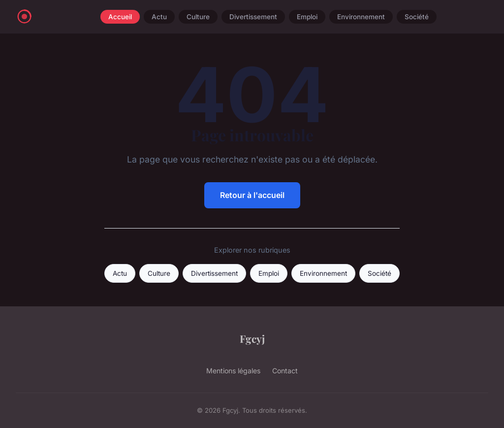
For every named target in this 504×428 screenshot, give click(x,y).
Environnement (361, 17)
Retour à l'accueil (252, 195)
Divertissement (253, 17)
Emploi (307, 17)
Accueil (120, 17)
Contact (285, 371)
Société (417, 17)
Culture (198, 17)
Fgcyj (252, 338)
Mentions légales (233, 371)
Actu (159, 17)
